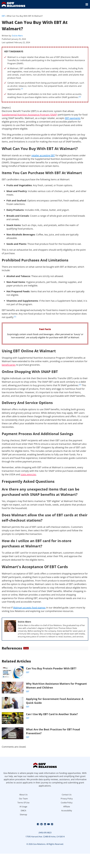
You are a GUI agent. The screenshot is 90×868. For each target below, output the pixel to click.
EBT (3, 16)
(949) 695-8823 (45, 833)
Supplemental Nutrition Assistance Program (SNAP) (30, 115)
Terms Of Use (23, 803)
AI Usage (23, 807)
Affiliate (67, 807)
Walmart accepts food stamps (29, 608)
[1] (22, 89)
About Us (23, 795)
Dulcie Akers (17, 36)
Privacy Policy (67, 799)
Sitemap (23, 815)
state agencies (28, 474)
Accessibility (67, 811)
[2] (80, 97)
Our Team (23, 799)
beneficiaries (9, 365)
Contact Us (67, 795)
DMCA (23, 811)
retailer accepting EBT (43, 155)
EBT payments (73, 118)
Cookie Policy (67, 803)
